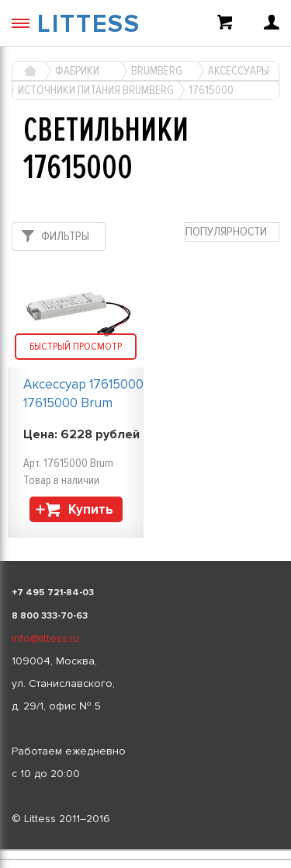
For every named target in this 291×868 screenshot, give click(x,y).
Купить (91, 509)
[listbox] (145, 850)
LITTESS (89, 24)
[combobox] (232, 232)
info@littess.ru (45, 638)
